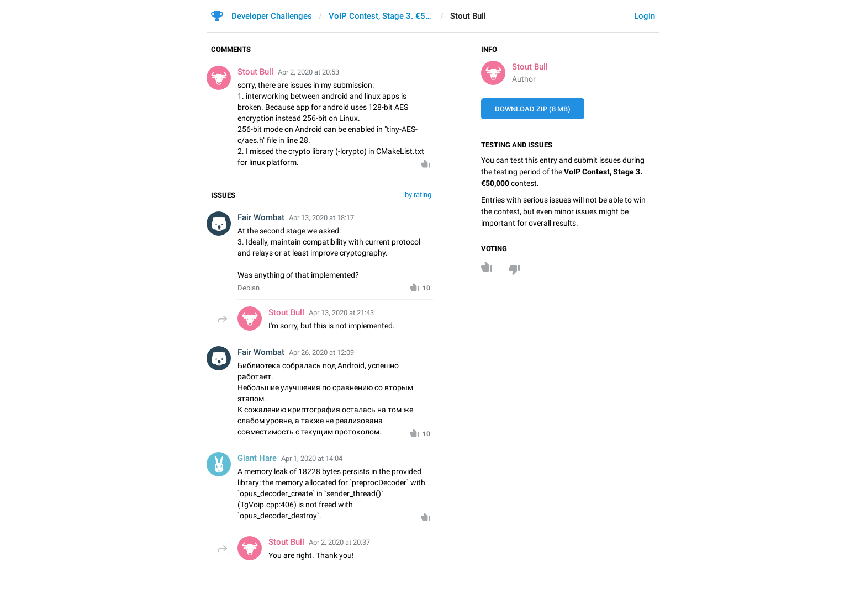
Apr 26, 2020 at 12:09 (321, 352)
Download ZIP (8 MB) (533, 109)
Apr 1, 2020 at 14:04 (312, 458)
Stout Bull (530, 67)
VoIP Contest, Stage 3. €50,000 (381, 16)
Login (645, 16)
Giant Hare (257, 458)
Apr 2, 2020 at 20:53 (308, 72)
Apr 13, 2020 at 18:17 (321, 218)
